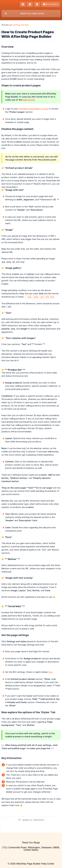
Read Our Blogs (31, 843)
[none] (23, 4)
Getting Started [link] (20, 25)
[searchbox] (31, 14)
